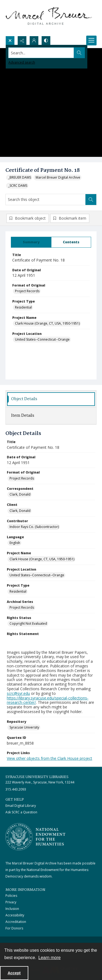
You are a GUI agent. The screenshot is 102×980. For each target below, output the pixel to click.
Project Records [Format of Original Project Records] (27, 291)
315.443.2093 (16, 789)
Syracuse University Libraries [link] (37, 777)
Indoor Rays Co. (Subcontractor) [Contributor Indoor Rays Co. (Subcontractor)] (34, 527)
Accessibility (15, 915)
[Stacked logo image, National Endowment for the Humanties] (35, 837)
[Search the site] (41, 53)
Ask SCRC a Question (21, 812)
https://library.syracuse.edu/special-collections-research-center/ (48, 700)
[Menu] (91, 41)
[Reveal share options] (22, 41)
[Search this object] (46, 200)
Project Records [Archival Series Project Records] (22, 607)
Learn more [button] (50, 958)
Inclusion (12, 909)
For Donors (14, 928)
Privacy (11, 902)
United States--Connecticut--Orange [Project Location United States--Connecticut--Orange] (42, 339)
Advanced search (22, 62)
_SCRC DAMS (18, 186)
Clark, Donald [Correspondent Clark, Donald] (20, 494)
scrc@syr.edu (18, 693)
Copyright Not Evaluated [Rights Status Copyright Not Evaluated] (28, 623)
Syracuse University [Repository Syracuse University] (24, 727)
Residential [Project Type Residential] (23, 307)
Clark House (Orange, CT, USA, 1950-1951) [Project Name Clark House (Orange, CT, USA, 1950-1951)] (47, 323)
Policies (11, 896)
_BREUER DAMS (20, 177)
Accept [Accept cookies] (14, 973)
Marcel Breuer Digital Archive (58, 177)
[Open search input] (10, 41)
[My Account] (34, 41)
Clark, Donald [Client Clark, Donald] (20, 511)
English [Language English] (15, 543)
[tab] (31, 242)
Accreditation (16, 922)
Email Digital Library (21, 806)
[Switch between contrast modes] (46, 41)
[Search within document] (91, 200)
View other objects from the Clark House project (50, 758)
